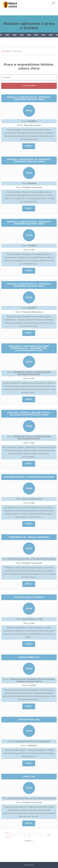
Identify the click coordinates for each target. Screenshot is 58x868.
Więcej (29, 146)
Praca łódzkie (7, 51)
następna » (29, 841)
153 (48, 835)
